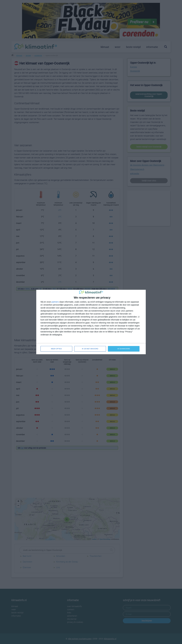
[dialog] (91, 322)
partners (55, 302)
